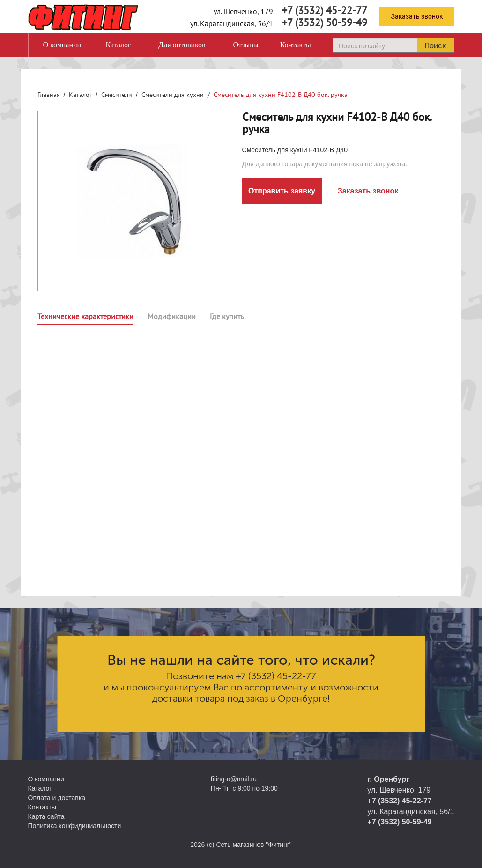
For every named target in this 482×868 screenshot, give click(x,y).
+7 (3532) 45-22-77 (325, 10)
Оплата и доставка (57, 798)
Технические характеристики (85, 316)
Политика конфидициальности (75, 826)
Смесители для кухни (173, 95)
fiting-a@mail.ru (234, 779)
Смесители (117, 95)
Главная (49, 95)
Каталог (118, 45)
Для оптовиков (182, 45)
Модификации (172, 316)
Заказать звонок (417, 16)
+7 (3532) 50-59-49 (325, 22)
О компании (62, 45)
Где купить (227, 316)
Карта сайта (46, 816)
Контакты (296, 45)
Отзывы (245, 45)
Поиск (435, 45)
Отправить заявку (282, 191)
